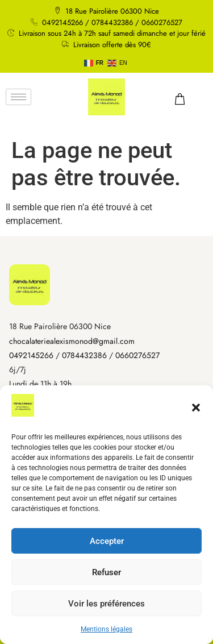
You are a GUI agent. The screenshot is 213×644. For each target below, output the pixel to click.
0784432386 (84, 355)
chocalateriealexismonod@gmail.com (72, 341)
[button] (196, 408)
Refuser (106, 572)
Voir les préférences (106, 604)
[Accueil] (30, 285)
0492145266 (31, 355)
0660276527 (137, 355)
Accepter (107, 541)
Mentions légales (106, 629)
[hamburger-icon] (18, 97)
